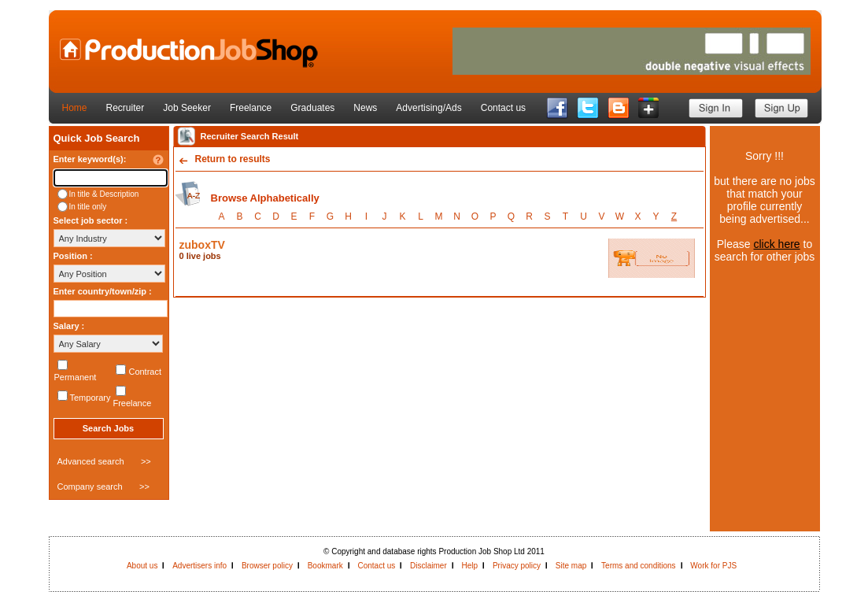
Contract (145, 372)
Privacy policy (517, 566)
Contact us (503, 108)
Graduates (312, 108)
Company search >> (103, 487)
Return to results (233, 159)
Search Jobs (108, 428)
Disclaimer (428, 566)
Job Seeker (187, 108)
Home (75, 108)
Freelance (251, 108)
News (365, 108)
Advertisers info (199, 566)
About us (142, 566)
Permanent (76, 377)
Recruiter (126, 108)
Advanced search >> (104, 461)
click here (776, 244)
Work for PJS (713, 566)
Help (470, 566)
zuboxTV (202, 245)
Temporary (90, 398)
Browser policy (267, 566)
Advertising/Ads (428, 108)
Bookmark (325, 566)
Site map (571, 566)
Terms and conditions (639, 566)
